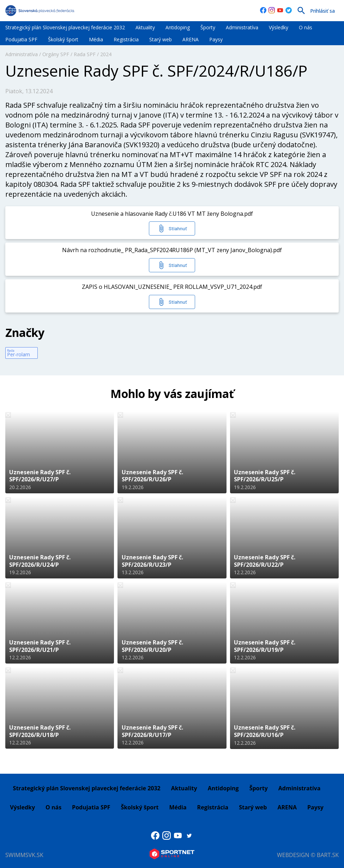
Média (96, 39)
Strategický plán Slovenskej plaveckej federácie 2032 (65, 27)
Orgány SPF (56, 54)
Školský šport (63, 39)
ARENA (191, 39)
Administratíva (242, 27)
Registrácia (126, 39)
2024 (106, 54)
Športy (208, 27)
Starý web (161, 39)
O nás (306, 27)
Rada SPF (85, 54)
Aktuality (145, 27)
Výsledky (279, 27)
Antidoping (178, 27)
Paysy (216, 39)
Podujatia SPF (21, 39)
